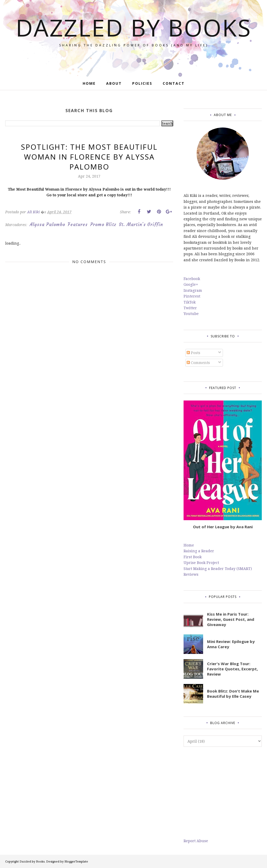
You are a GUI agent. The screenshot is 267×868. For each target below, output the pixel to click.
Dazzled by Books (134, 27)
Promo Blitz (103, 224)
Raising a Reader (199, 551)
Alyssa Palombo (47, 224)
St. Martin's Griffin (141, 224)
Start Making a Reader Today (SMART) (218, 569)
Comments (198, 363)
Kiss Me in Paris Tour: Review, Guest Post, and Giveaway (231, 619)
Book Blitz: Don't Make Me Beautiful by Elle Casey (233, 694)
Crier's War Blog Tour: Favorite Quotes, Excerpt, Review (232, 669)
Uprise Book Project (201, 563)
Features (78, 224)
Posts (193, 353)
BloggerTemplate (76, 861)
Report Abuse (196, 841)
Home (189, 545)
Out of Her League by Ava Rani (223, 527)
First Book (193, 557)
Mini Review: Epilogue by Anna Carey (231, 644)
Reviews (191, 574)
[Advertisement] (223, 792)
